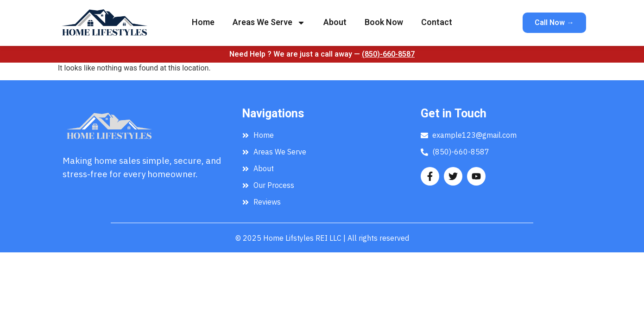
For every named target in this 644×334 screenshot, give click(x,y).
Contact (437, 22)
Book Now (384, 22)
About (335, 22)
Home (203, 22)
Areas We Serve (269, 23)
